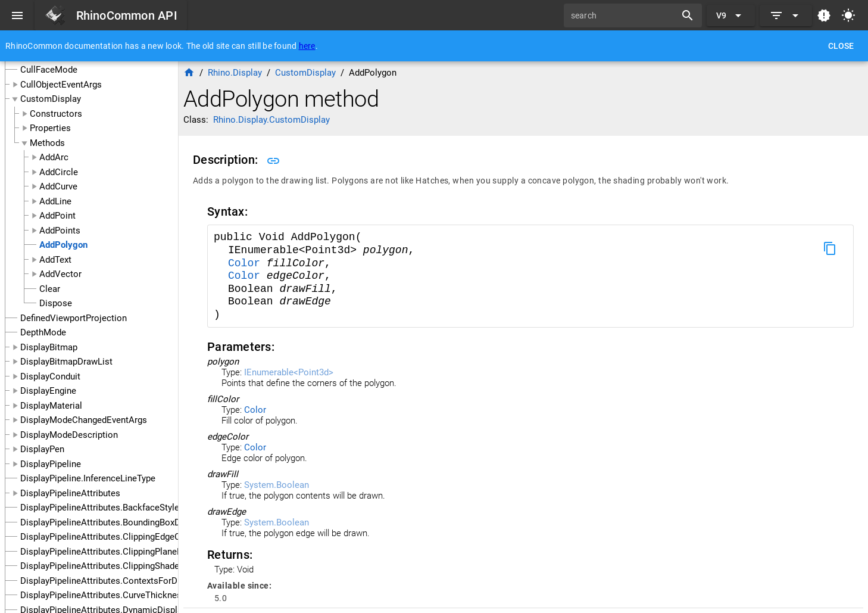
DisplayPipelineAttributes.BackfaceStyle (100, 508)
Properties (50, 128)
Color (247, 263)
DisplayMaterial (51, 406)
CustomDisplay (51, 99)
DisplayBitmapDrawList (66, 362)
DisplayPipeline (51, 464)
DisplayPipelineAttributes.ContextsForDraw (106, 581)
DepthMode (43, 332)
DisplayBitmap (49, 347)
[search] (624, 15)
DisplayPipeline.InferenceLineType (88, 478)
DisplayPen (42, 449)
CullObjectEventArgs (61, 85)
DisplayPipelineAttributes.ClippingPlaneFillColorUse (123, 552)
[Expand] (786, 15)
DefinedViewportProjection (74, 318)
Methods (47, 143)
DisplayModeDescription (69, 435)
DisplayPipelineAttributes (70, 493)
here (307, 46)
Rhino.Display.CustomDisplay (271, 120)
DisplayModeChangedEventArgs (84, 420)
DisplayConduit (50, 376)
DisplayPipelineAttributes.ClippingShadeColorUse (118, 566)
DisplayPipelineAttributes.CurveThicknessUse (111, 595)
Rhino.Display (235, 73)
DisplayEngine (48, 391)
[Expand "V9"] (731, 15)
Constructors (56, 114)
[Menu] (17, 15)
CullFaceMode (49, 70)
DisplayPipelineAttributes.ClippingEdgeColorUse (116, 537)
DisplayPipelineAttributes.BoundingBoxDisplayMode (123, 522)
